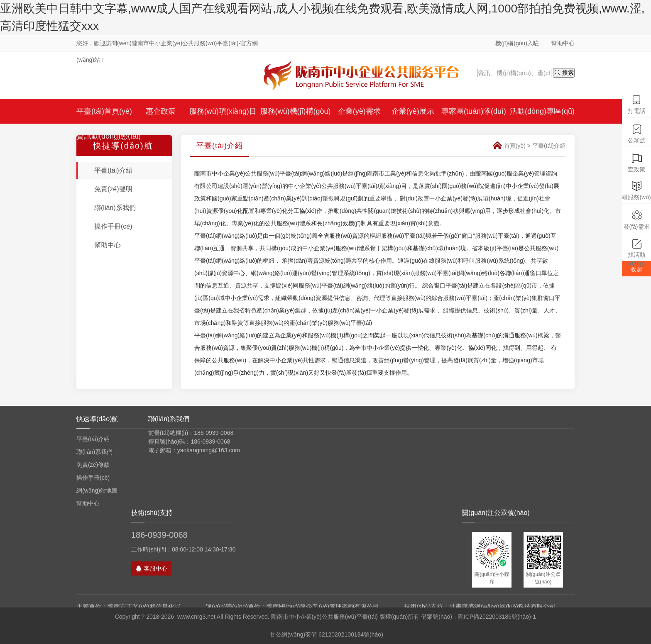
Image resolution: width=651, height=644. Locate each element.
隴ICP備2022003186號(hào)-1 (497, 617)
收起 (636, 269)
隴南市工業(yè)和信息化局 (144, 606)
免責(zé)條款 (93, 465)
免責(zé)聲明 (113, 189)
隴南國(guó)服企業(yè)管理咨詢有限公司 (323, 606)
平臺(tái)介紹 (113, 170)
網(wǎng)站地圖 (97, 490)
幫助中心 (563, 43)
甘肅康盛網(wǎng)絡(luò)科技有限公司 (502, 606)
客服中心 (151, 568)
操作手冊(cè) (113, 226)
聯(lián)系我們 (115, 208)
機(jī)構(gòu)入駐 (517, 43)
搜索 (564, 72)
